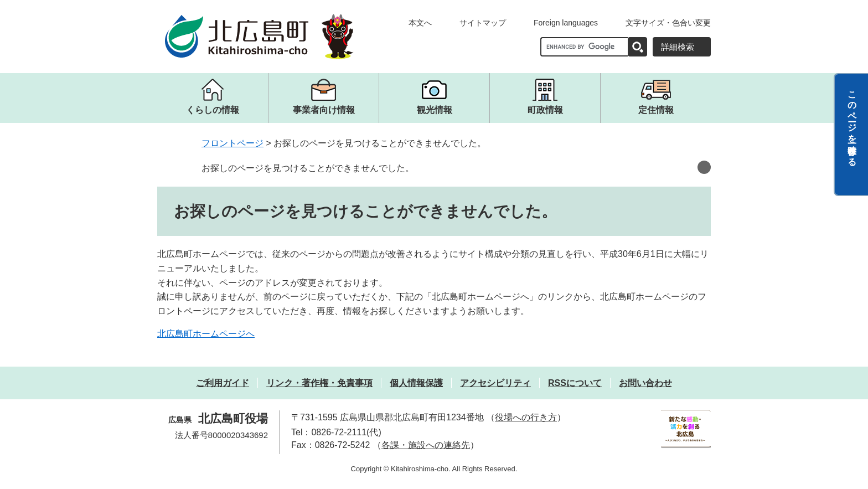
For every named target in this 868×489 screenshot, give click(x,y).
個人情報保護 (416, 383)
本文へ (420, 23)
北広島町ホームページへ (206, 334)
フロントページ (232, 143)
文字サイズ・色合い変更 (668, 23)
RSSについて (575, 383)
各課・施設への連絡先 (426, 445)
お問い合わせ (645, 383)
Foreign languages (566, 23)
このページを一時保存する (852, 123)
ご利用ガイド (223, 383)
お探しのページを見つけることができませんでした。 (308, 168)
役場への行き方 (526, 417)
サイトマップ (483, 23)
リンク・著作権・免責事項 (319, 383)
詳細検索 (678, 47)
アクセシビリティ (495, 383)
